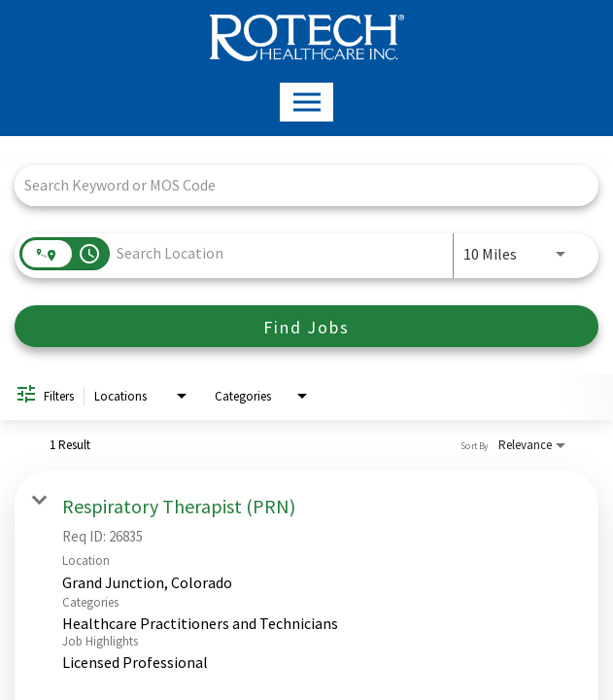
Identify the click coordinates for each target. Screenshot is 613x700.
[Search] (306, 326)
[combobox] (297, 185)
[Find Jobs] (306, 326)
